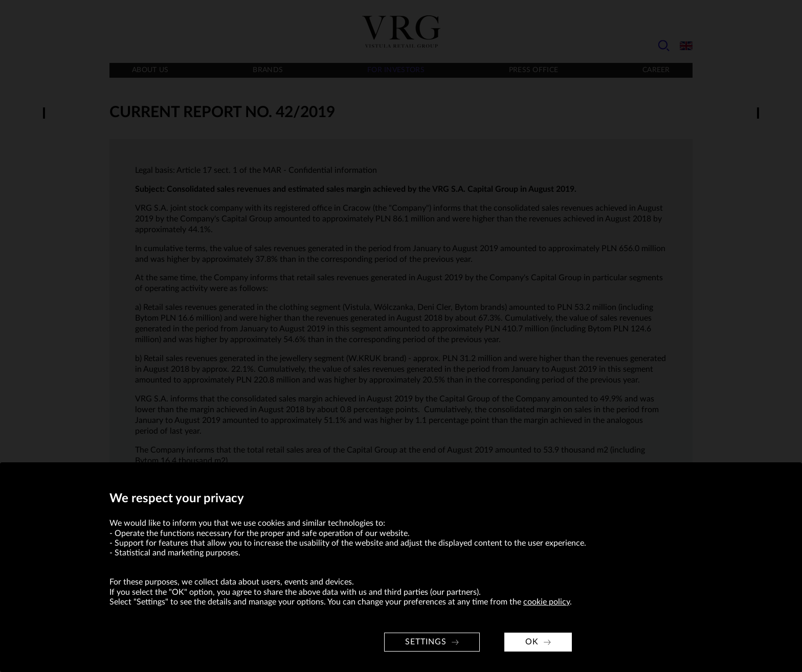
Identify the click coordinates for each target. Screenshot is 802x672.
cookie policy (547, 602)
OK (532, 642)
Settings (426, 642)
